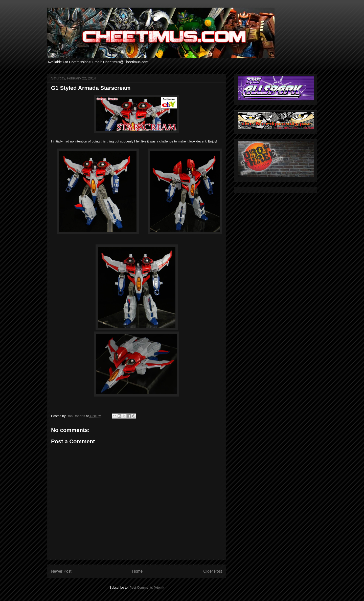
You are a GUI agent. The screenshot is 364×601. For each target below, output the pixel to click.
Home (138, 571)
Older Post (213, 571)
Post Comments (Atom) (146, 587)
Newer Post (61, 571)
